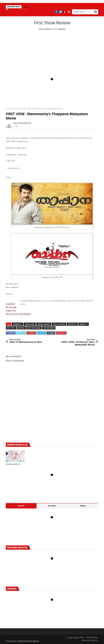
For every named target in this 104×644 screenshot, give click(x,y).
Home (8, 109)
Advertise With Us (90, 640)
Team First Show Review (28, 641)
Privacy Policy (92, 637)
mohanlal (21, 328)
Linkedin (42, 333)
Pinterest (62, 333)
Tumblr (51, 333)
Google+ (32, 333)
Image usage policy (75, 637)
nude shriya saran (34, 328)
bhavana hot (17, 324)
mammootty (84, 324)
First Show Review (52, 23)
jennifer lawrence (44, 324)
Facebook (11, 333)
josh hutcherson (59, 324)
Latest (21, 506)
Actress (52, 506)
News (83, 506)
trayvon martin (17, 109)
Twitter (22, 333)
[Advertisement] (52, 52)
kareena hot (72, 324)
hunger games (30, 324)
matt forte (11, 328)
